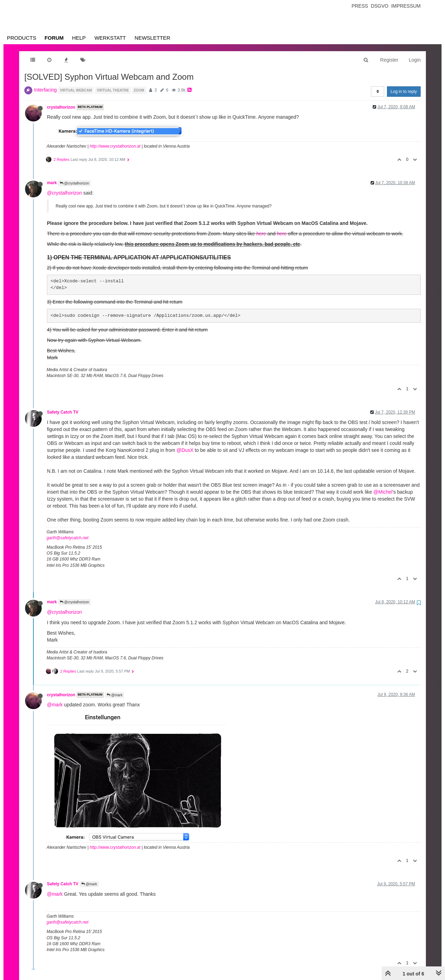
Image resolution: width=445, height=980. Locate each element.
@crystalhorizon (75, 183)
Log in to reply (404, 92)
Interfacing (45, 90)
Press (360, 6)
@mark (115, 695)
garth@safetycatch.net (67, 538)
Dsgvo (380, 6)
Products (22, 38)
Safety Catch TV (63, 412)
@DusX (185, 450)
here (261, 234)
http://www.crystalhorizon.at (115, 146)
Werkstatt (110, 38)
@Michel (383, 492)
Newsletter (152, 38)
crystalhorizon (61, 107)
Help (79, 38)
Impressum (406, 6)
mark (52, 183)
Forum (54, 38)
